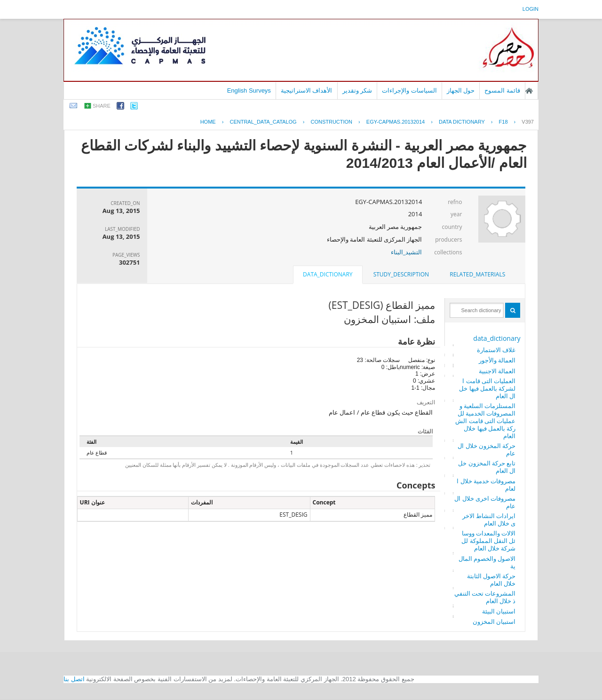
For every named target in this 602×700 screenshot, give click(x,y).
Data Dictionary (462, 122)
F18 (503, 122)
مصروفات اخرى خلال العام (485, 502)
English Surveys (249, 90)
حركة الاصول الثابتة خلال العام (491, 580)
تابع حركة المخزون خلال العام (487, 467)
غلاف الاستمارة (496, 350)
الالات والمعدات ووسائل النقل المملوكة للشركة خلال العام (488, 541)
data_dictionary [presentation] (328, 274)
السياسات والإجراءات (409, 90)
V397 (528, 122)
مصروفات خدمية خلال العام (486, 485)
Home (208, 122)
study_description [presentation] (401, 274)
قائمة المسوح (502, 90)
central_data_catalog (263, 122)
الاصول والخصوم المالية (487, 562)
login (531, 9)
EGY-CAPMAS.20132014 (396, 122)
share (102, 106)
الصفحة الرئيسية (529, 91)
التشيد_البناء (407, 252)
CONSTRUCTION (331, 122)
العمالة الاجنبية (497, 371)
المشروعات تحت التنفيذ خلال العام (485, 597)
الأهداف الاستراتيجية (307, 90)
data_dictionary (497, 338)
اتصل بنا (74, 679)
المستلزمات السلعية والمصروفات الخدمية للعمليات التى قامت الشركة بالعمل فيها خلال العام (485, 421)
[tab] (477, 275)
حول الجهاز (461, 90)
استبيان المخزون (494, 621)
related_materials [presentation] (477, 274)
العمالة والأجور (497, 360)
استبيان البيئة (499, 611)
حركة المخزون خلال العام (487, 449)
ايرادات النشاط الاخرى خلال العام (489, 519)
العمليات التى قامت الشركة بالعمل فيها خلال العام (487, 388)
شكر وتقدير (357, 90)
